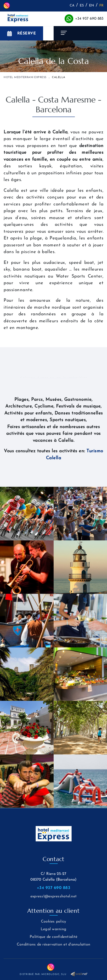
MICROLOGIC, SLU (54, 974)
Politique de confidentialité (53, 937)
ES (82, 6)
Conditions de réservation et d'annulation (53, 945)
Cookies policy (54, 922)
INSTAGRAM (7, 6)
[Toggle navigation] (80, 33)
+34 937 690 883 (89, 19)
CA (72, 6)
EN (92, 6)
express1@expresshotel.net (53, 896)
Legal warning (53, 929)
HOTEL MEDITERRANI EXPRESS (25, 77)
